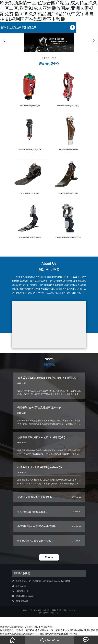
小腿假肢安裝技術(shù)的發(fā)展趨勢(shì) (41, 437)
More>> (49, 557)
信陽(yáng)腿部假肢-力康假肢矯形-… (36, 497)
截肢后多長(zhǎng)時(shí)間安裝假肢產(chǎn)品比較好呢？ (51, 378)
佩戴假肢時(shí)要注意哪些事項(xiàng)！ (40, 408)
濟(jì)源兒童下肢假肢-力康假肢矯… (35, 541)
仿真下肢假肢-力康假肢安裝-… (33, 512)
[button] (72, 28)
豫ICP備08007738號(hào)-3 (49, 613)
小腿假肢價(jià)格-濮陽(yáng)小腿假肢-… (38, 526)
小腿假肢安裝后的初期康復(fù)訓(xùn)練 (40, 467)
